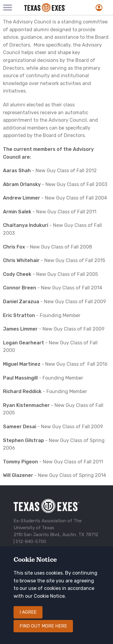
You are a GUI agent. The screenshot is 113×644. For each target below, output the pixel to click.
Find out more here (43, 626)
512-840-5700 (31, 542)
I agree (28, 612)
